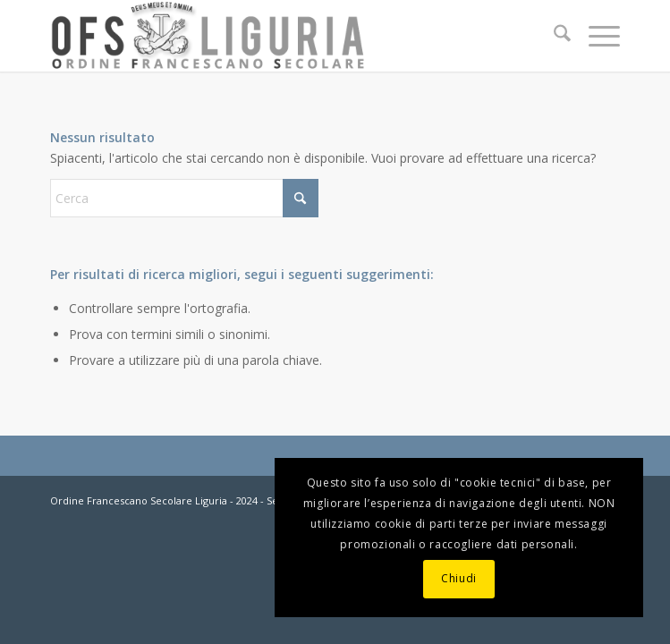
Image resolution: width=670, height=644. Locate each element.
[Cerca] (553, 36)
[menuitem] (553, 36)
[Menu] (595, 36)
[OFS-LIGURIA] (278, 36)
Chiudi (459, 578)
